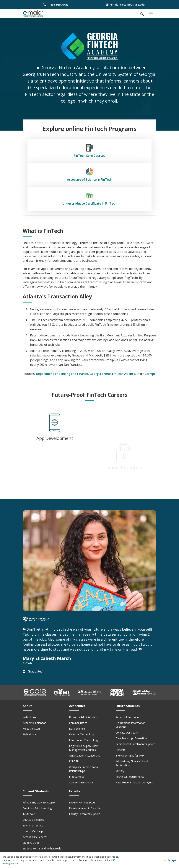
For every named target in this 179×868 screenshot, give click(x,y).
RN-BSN (74, 761)
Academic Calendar (34, 723)
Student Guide (31, 843)
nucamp (148, 374)
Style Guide (29, 734)
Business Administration (84, 717)
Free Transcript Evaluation (131, 738)
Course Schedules (33, 820)
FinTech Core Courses (89, 151)
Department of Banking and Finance (62, 374)
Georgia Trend (100, 374)
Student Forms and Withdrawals (42, 848)
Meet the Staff (31, 729)
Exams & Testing (33, 825)
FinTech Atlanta (124, 374)
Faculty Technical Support (84, 814)
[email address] (124, 5)
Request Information (128, 717)
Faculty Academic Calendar (85, 808)
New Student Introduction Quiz (134, 782)
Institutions (29, 717)
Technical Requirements (130, 777)
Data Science (77, 729)
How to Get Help (33, 831)
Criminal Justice (78, 723)
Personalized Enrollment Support (135, 744)
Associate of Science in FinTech (89, 175)
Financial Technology (82, 734)
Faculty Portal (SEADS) (83, 802)
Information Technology (84, 740)
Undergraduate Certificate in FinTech (89, 199)
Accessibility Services (35, 837)
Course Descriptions (81, 782)
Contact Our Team (127, 733)
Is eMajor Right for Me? (130, 756)
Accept (170, 860)
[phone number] (55, 5)
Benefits (121, 750)
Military (120, 771)
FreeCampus (77, 777)
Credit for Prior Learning (37, 808)
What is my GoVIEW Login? (39, 802)
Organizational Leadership (85, 756)
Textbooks (29, 814)
